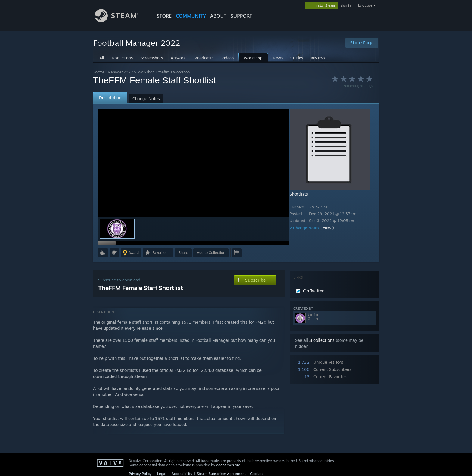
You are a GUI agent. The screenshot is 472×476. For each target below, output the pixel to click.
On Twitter (312, 291)
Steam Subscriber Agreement (221, 474)
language (365, 5)
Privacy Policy (140, 474)
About (218, 16)
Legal (162, 474)
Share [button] (183, 253)
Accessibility (182, 474)
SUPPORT (241, 16)
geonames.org (228, 465)
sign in (346, 5)
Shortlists (303, 194)
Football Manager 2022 (113, 72)
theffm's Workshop (174, 72)
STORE (164, 16)
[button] (103, 253)
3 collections (322, 340)
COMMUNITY (191, 16)
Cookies (257, 474)
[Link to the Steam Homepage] (121, 21)
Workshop (146, 72)
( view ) (331, 228)
